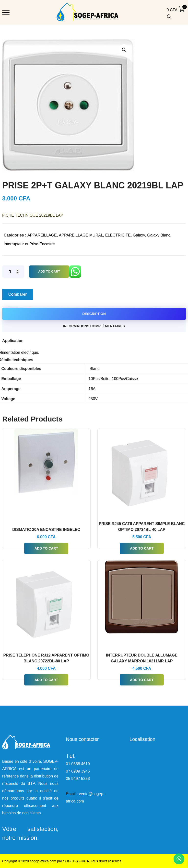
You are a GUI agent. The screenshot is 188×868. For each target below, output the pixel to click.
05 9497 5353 (78, 779)
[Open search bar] (169, 17)
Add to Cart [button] (46, 548)
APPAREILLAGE (42, 235)
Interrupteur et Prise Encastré (29, 244)
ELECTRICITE (118, 235)
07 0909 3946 (78, 771)
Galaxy (139, 235)
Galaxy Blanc (159, 235)
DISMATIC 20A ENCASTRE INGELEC (46, 530)
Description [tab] (94, 314)
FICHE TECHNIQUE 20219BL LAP (33, 215)
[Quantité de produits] (13, 272)
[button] (124, 50)
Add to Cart (49, 271)
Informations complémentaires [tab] (94, 326)
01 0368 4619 (78, 764)
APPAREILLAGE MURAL (81, 235)
